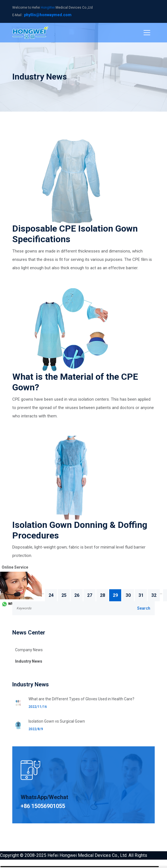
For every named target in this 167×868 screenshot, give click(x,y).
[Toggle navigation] (147, 33)
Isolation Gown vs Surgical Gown (57, 721)
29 (115, 595)
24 (51, 595)
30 (128, 595)
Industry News (29, 661)
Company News (29, 650)
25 (64, 595)
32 (154, 595)
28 (102, 595)
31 (141, 595)
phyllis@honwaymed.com (48, 15)
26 (77, 595)
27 (90, 595)
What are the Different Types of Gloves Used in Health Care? (81, 699)
